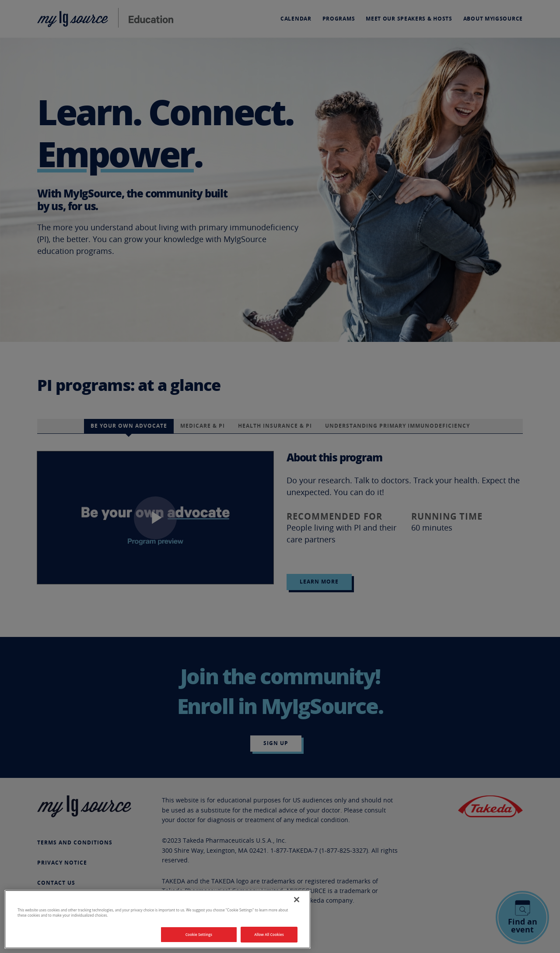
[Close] (297, 900)
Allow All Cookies (269, 934)
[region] (157, 919)
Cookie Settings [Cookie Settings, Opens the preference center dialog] (199, 934)
